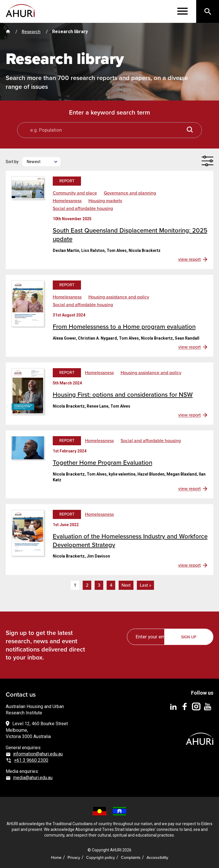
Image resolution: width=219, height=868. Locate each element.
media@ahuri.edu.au (33, 778)
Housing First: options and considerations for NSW (123, 395)
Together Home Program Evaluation (103, 463)
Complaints (131, 858)
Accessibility (157, 858)
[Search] (208, 11)
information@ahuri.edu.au (38, 754)
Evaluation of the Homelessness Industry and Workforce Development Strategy (130, 541)
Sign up (189, 637)
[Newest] (41, 162)
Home (56, 858)
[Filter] (207, 161)
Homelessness (67, 201)
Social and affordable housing (83, 209)
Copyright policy (101, 858)
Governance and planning (130, 193)
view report (189, 259)
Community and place (75, 193)
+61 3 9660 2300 (31, 760)
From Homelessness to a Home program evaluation (124, 327)
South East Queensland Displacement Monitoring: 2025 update (130, 235)
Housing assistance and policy (119, 297)
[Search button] (190, 130)
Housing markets (105, 201)
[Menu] (182, 11)
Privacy (74, 858)
